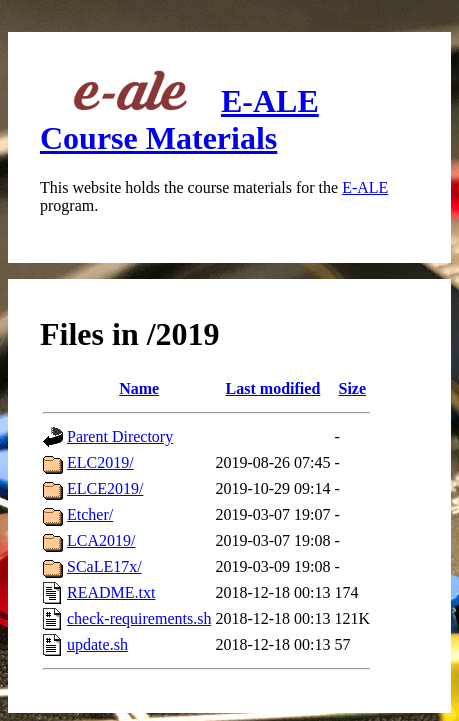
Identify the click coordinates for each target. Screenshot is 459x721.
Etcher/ (90, 514)
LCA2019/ (101, 540)
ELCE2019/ (105, 488)
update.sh (97, 644)
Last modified (273, 388)
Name (139, 388)
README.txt (111, 592)
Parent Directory (120, 436)
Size (353, 388)
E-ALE (365, 187)
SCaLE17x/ (104, 566)
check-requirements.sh (139, 618)
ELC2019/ (100, 462)
